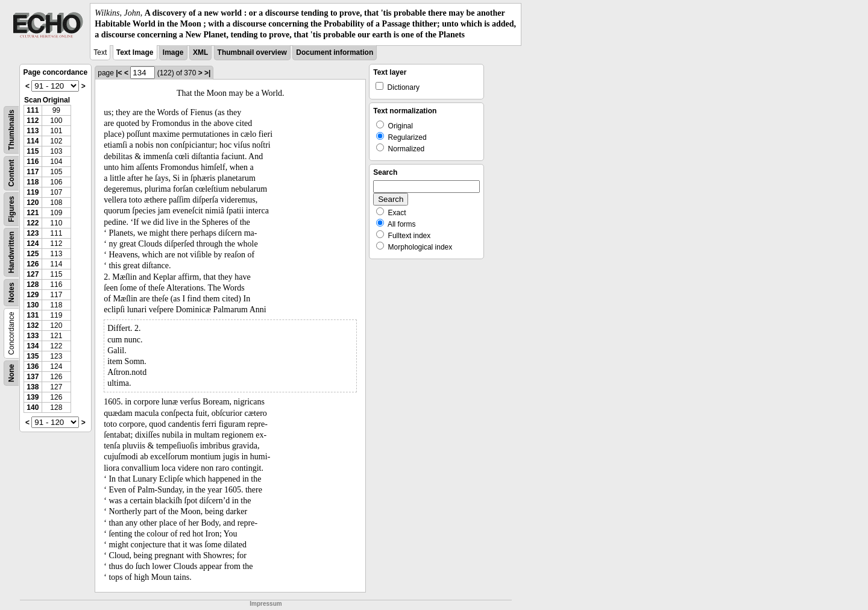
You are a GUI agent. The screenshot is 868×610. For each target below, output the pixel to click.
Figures (11, 209)
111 (33, 110)
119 (33, 192)
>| (207, 73)
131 (33, 315)
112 (33, 121)
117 (33, 172)
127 (33, 274)
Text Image (135, 52)
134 (33, 346)
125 (33, 254)
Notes (11, 292)
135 (33, 356)
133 (33, 336)
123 (33, 233)
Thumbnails (11, 129)
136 (33, 366)
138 (33, 387)
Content (11, 173)
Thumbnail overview (252, 52)
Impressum (266, 604)
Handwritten (11, 252)
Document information (335, 52)
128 (33, 285)
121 (33, 213)
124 (33, 244)
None (11, 373)
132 (33, 325)
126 (33, 264)
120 (33, 203)
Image (173, 52)
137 (33, 377)
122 (33, 223)
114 (33, 141)
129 (33, 295)
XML (200, 52)
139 (33, 397)
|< (119, 73)
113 (33, 131)
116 (33, 162)
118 (33, 182)
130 (33, 305)
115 (33, 151)
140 (33, 407)
